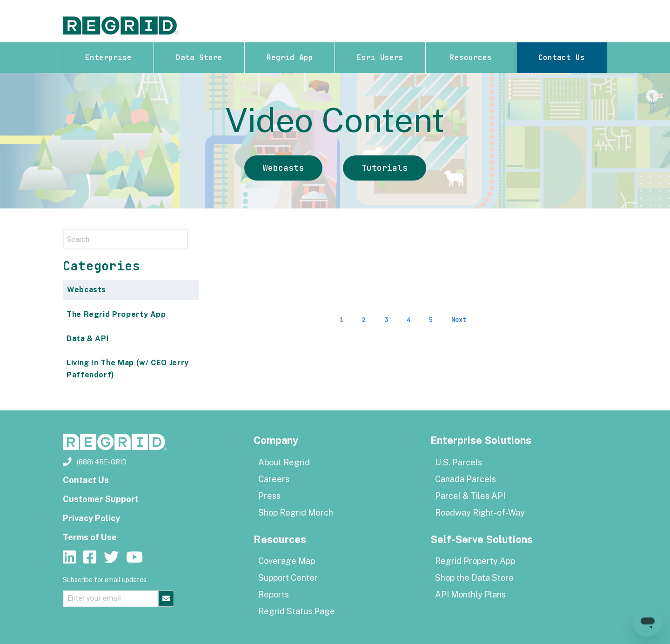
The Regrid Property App (116, 314)
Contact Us (562, 57)
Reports (274, 594)
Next (459, 320)
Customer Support (101, 499)
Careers (274, 479)
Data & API (88, 339)
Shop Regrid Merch (296, 513)
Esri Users (380, 57)
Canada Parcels (466, 479)
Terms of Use (90, 537)
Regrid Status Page (297, 611)
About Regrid (284, 462)
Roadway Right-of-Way (480, 513)
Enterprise (108, 57)
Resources (471, 57)
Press (269, 496)
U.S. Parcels (459, 462)
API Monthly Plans (470, 594)
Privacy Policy (91, 518)
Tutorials (385, 168)
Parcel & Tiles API (470, 496)
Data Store (199, 57)
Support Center (288, 578)
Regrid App (290, 57)
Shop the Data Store (474, 578)
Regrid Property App (475, 561)
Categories (101, 266)
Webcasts (283, 168)
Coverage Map (287, 561)
